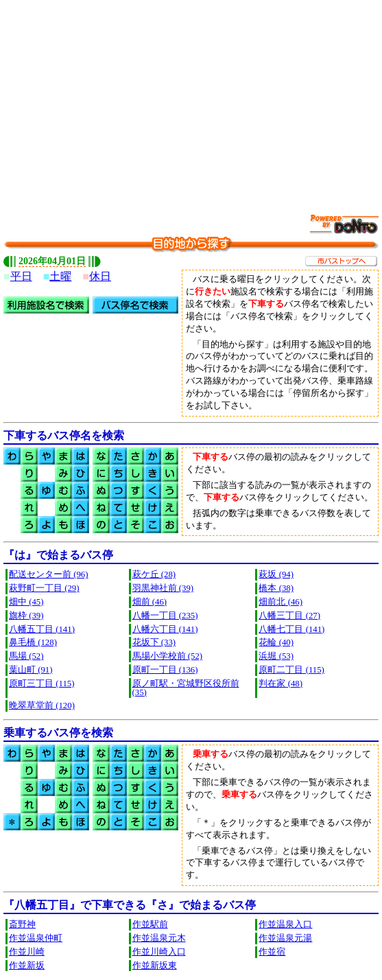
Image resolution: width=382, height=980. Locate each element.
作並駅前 (150, 924)
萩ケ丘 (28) (154, 574)
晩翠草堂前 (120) (42, 705)
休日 (100, 276)
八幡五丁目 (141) (42, 629)
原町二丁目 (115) (291, 670)
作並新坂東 (155, 966)
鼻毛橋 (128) (33, 642)
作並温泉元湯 (285, 938)
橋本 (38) (276, 588)
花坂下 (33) (154, 642)
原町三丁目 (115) (41, 684)
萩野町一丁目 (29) (44, 588)
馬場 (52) (26, 656)
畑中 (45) (26, 602)
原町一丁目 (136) (165, 670)
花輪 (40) (276, 642)
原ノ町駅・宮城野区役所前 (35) (186, 688)
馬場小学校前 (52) (168, 656)
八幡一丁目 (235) (165, 616)
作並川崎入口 (159, 952)
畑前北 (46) (280, 602)
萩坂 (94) (276, 574)
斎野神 (22, 924)
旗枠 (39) (26, 616)
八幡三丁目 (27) (289, 616)
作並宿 (272, 952)
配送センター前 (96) (49, 574)
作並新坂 (27, 966)
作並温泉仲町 (36, 938)
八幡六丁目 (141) (165, 629)
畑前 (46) (150, 602)
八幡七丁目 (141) (291, 629)
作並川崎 (27, 952)
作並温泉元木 (159, 938)
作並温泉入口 (285, 924)
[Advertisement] (193, 100)
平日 (21, 276)
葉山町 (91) (31, 670)
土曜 (60, 276)
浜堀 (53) (276, 656)
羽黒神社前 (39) (163, 588)
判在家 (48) (280, 684)
